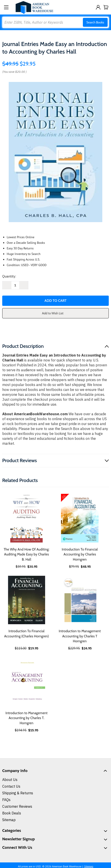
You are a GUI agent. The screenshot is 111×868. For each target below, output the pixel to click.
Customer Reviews (17, 806)
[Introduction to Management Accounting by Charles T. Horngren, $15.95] (27, 682)
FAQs (6, 800)
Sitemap (9, 820)
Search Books (95, 22)
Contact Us (11, 786)
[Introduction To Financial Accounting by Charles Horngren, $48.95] (80, 518)
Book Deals (12, 813)
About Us (10, 780)
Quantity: (9, 276)
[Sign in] (98, 7)
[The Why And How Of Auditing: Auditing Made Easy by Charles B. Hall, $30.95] (27, 518)
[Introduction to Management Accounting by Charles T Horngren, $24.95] (80, 600)
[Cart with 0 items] (106, 7)
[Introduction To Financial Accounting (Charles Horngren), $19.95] (27, 600)
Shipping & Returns (18, 793)
